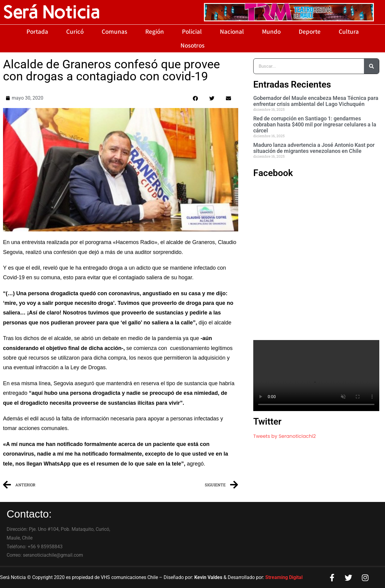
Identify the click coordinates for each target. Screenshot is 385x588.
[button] (195, 98)
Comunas (114, 31)
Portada (37, 31)
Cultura (349, 31)
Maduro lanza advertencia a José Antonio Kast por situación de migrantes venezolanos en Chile (314, 148)
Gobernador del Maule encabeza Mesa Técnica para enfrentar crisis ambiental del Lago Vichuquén (316, 101)
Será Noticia (51, 12)
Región (155, 31)
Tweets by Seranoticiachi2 (285, 436)
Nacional (232, 31)
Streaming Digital (284, 577)
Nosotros (192, 45)
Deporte (310, 31)
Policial (192, 31)
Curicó (75, 31)
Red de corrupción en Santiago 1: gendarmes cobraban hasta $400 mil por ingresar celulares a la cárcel (315, 124)
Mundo (271, 31)
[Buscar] (371, 66)
